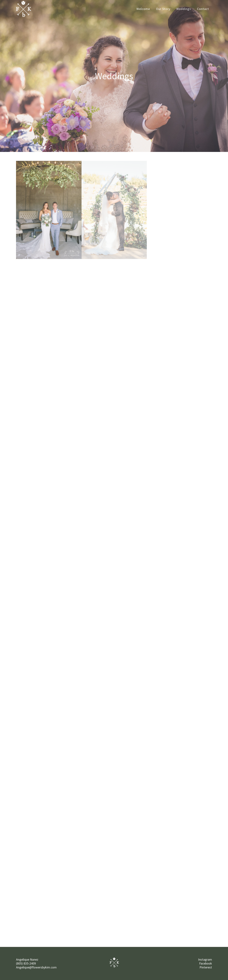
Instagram (205, 959)
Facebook (206, 963)
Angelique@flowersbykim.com (36, 967)
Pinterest (206, 967)
